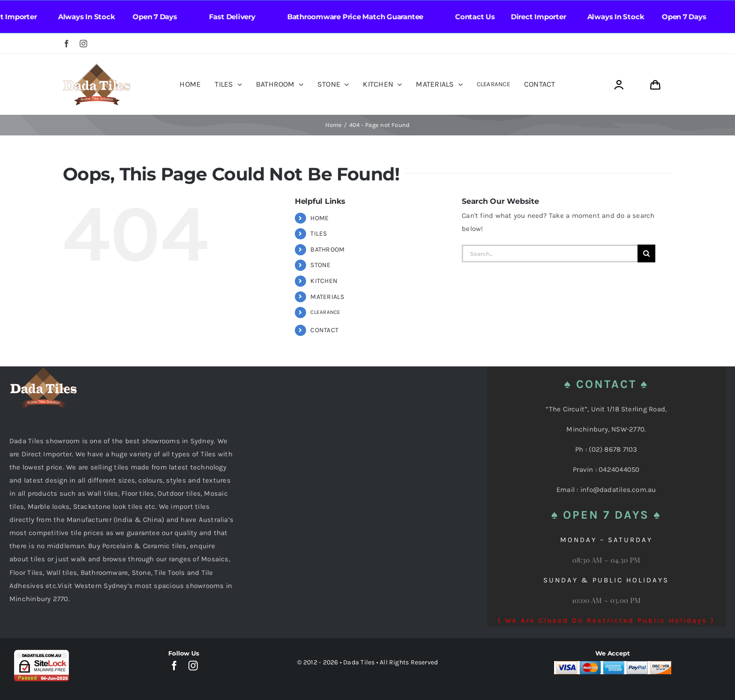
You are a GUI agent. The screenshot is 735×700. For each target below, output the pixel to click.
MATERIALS (327, 297)
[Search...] (550, 253)
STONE (320, 265)
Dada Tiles (359, 662)
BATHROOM (327, 249)
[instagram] (83, 44)
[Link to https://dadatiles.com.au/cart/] (655, 85)
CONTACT (324, 330)
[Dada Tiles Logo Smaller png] (97, 67)
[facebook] (67, 44)
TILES (319, 234)
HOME (319, 218)
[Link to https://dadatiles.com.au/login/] (619, 85)
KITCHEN (324, 281)
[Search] (646, 253)
